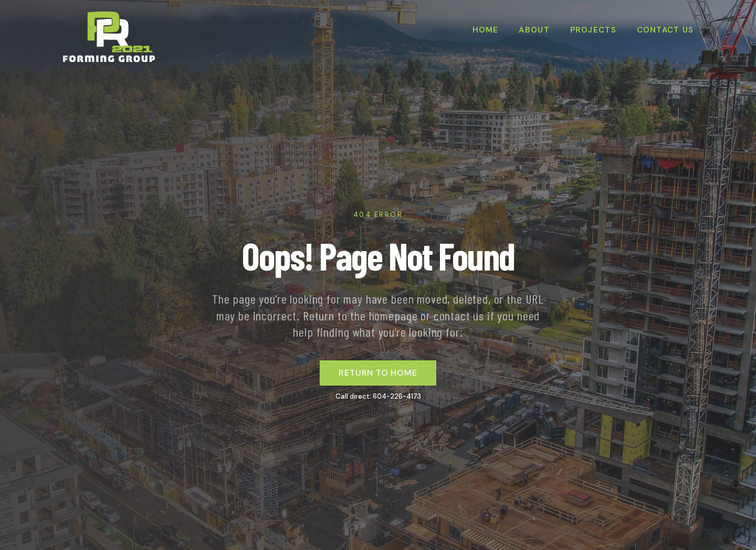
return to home (378, 373)
